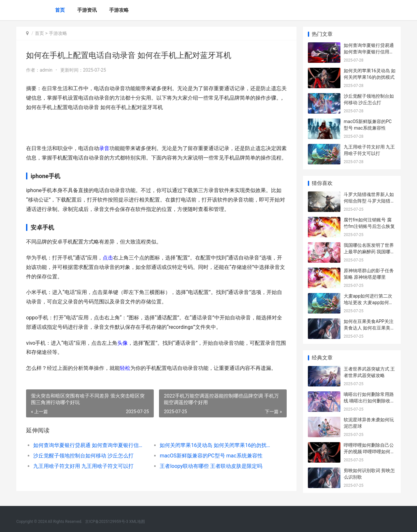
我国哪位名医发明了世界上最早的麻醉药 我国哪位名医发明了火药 (369, 252)
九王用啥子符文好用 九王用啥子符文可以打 (83, 466)
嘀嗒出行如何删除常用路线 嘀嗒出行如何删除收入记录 (369, 401)
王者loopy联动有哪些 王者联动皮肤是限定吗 (211, 466)
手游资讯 (87, 10)
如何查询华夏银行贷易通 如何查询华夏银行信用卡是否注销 (90, 445)
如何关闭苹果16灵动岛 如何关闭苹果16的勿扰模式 (216, 445)
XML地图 (137, 522)
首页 (60, 10)
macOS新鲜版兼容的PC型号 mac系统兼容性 (211, 456)
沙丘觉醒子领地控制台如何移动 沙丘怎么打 (83, 456)
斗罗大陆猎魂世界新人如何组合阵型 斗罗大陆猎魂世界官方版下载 (369, 201)
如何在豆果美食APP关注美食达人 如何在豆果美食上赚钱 (369, 328)
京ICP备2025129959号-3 (107, 522)
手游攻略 (119, 10)
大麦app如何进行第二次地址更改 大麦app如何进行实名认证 (369, 302)
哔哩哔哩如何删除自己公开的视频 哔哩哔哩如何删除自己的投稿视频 (369, 451)
